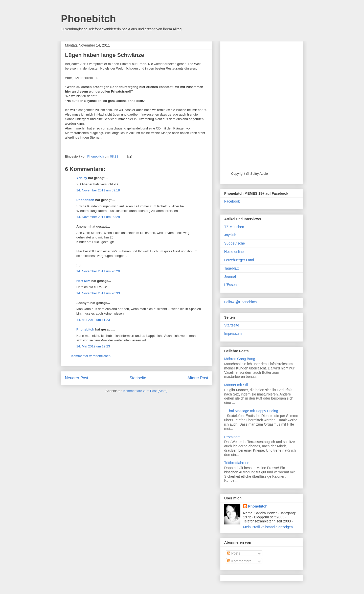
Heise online (234, 252)
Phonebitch (88, 19)
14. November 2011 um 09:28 (98, 217)
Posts (234, 553)
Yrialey (82, 178)
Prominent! (233, 437)
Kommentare (239, 561)
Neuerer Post (77, 378)
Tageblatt (231, 268)
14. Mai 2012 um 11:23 (93, 320)
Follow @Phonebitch (241, 302)
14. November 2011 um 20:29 (98, 271)
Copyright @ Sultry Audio (249, 174)
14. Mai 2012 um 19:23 (93, 346)
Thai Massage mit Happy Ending (253, 411)
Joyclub (230, 235)
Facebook (232, 201)
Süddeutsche (235, 243)
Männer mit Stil (236, 385)
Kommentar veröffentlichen (91, 356)
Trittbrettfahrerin (237, 463)
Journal (230, 276)
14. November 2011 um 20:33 (98, 293)
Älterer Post (198, 378)
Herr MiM (83, 281)
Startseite (138, 378)
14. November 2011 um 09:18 (98, 190)
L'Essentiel (233, 285)
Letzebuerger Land (239, 260)
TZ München (234, 227)
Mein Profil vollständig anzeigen (268, 527)
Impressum (233, 334)
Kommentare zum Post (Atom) (145, 391)
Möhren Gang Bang (240, 359)
